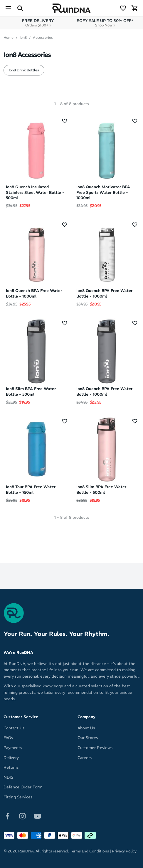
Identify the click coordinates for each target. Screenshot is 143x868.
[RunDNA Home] (71, 8)
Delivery (11, 758)
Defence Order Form (23, 787)
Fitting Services (18, 797)
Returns (11, 767)
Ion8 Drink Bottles (24, 70)
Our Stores (88, 738)
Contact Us (14, 728)
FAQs (8, 738)
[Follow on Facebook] (7, 816)
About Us (86, 728)
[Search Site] (20, 8)
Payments (13, 748)
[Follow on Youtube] (37, 816)
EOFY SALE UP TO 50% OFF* (105, 23)
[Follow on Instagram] (22, 816)
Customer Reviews (95, 748)
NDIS (8, 777)
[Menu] (8, 8)
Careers (85, 758)
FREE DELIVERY (38, 23)
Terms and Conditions (89, 851)
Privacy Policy (124, 851)
